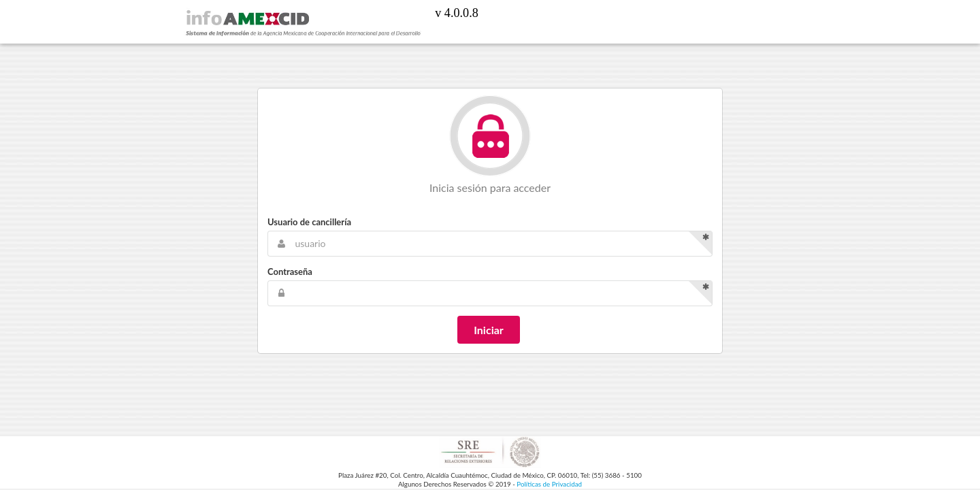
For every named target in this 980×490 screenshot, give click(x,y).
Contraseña (290, 272)
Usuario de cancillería (309, 222)
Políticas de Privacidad (549, 484)
